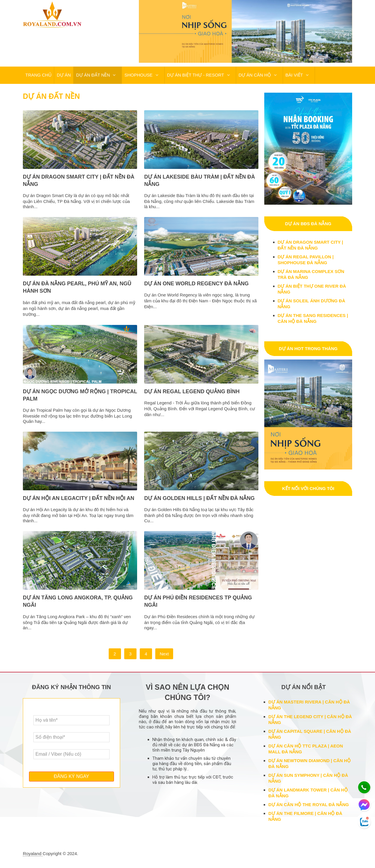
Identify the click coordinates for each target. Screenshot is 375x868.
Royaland (33, 854)
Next (164, 654)
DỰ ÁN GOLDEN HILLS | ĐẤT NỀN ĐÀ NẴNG (199, 499)
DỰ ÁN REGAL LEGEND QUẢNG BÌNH (192, 392)
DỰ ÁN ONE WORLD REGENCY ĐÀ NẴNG (196, 284)
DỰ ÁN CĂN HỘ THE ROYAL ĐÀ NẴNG (309, 805)
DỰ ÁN (63, 75)
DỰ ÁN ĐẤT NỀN (92, 75)
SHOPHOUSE (138, 75)
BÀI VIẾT (293, 75)
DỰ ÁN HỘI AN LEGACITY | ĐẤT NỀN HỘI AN (79, 499)
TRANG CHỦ (38, 75)
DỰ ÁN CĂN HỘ (254, 75)
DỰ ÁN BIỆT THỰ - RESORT (195, 75)
